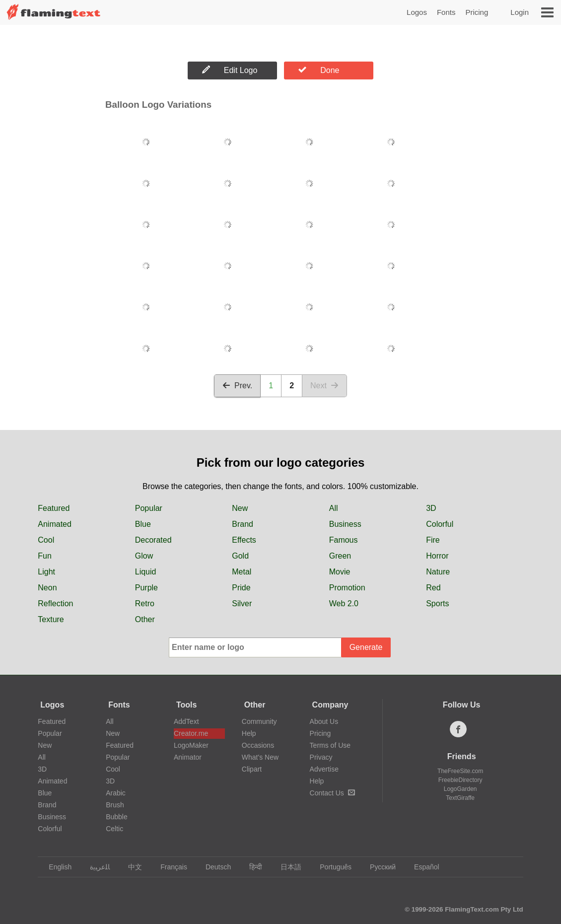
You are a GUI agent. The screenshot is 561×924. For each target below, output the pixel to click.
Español (422, 867)
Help (249, 733)
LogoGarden (460, 789)
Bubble (117, 817)
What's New (260, 757)
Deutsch (213, 867)
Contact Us (332, 793)
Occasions (258, 745)
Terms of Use (330, 745)
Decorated (153, 540)
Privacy (321, 757)
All (334, 508)
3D (431, 508)
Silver (242, 604)
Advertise (324, 769)
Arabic (116, 793)
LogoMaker (191, 745)
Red (433, 588)
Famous (344, 540)
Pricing (477, 12)
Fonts (446, 12)
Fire (433, 540)
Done (319, 70)
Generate (366, 647)
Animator (188, 757)
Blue (143, 524)
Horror (437, 556)
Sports (437, 604)
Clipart (252, 769)
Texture (51, 619)
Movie (340, 572)
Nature (438, 572)
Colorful (440, 524)
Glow (144, 556)
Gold (240, 556)
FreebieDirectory (460, 780)
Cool (46, 540)
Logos (417, 12)
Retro (145, 604)
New (240, 508)
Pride (241, 588)
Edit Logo (230, 70)
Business (345, 524)
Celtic (114, 829)
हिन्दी (251, 867)
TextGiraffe (460, 798)
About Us (324, 721)
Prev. (237, 386)
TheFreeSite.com (460, 771)
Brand (243, 524)
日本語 (286, 867)
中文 (130, 867)
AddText (186, 721)
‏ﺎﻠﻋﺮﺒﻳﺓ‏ (95, 867)
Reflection (55, 604)
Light (46, 572)
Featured (54, 508)
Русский (378, 867)
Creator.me (191, 733)
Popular (149, 508)
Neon (47, 588)
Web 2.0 (344, 604)
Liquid (146, 572)
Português (331, 867)
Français (169, 867)
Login (520, 12)
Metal (242, 572)
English (55, 867)
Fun (45, 556)
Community (259, 721)
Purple (146, 588)
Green (340, 556)
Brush (115, 805)
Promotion (347, 588)
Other (145, 619)
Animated (55, 524)
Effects (244, 540)
